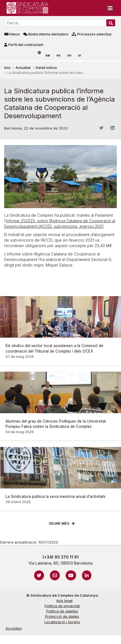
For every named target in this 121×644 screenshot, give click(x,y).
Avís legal (64, 601)
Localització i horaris (62, 622)
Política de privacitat (62, 606)
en (69, 55)
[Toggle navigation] (110, 8)
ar (80, 55)
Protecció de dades (62, 616)
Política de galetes (62, 611)
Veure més (59, 523)
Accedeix (14, 628)
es (59, 55)
